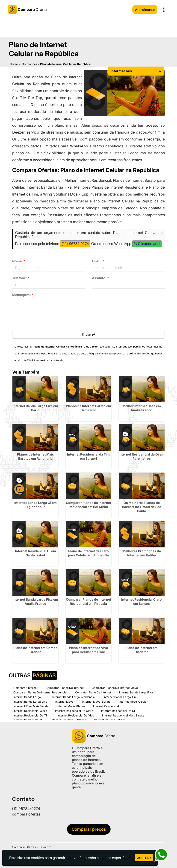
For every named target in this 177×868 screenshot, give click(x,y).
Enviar (88, 335)
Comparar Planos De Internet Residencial (40, 693)
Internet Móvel (65, 702)
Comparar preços (90, 829)
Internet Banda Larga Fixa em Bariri (35, 408)
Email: (98, 261)
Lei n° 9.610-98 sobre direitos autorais (40, 361)
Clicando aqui (147, 244)
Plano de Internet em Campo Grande (35, 650)
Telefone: (21, 278)
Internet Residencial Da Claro (74, 711)
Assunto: (100, 278)
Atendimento (145, 10)
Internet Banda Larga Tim (120, 697)
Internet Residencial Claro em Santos (142, 602)
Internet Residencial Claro (30, 711)
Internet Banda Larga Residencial (74, 697)
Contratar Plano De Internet (93, 693)
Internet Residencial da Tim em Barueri (88, 457)
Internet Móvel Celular (133, 702)
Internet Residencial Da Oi (118, 711)
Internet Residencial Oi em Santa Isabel (35, 553)
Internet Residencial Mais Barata (123, 716)
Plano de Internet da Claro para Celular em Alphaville (88, 553)
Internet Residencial (106, 706)
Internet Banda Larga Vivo (30, 702)
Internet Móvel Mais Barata (31, 706)
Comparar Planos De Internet (65, 688)
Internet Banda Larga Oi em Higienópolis (35, 505)
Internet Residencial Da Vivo (76, 716)
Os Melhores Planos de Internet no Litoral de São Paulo (142, 507)
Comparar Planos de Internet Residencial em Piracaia (88, 602)
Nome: (19, 261)
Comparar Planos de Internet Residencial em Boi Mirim (88, 505)
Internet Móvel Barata (96, 702)
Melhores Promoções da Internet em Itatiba (142, 553)
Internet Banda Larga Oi (29, 697)
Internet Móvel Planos (71, 706)
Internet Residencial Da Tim (31, 716)
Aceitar (144, 858)
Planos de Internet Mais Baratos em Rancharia (35, 457)
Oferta (88, 736)
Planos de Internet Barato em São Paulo (88, 408)
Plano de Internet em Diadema (142, 650)
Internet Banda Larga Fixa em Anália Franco (35, 602)
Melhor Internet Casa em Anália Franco (142, 408)
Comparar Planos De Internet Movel (115, 688)
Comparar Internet (25, 688)
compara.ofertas (26, 814)
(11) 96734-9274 (75, 244)
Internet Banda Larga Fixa (136, 693)
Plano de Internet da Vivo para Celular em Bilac (88, 650)
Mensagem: (23, 295)
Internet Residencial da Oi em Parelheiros (142, 457)
